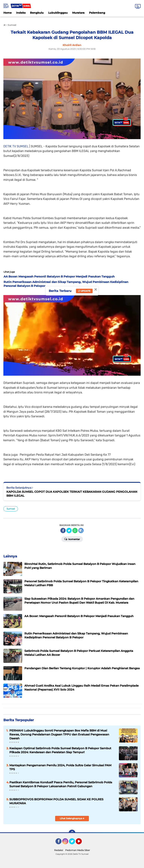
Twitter (74, 843)
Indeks (21, 13)
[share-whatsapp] (75, 530)
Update (84, 291)
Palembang (97, 13)
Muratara (78, 13)
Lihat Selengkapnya (72, 818)
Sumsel (11, 509)
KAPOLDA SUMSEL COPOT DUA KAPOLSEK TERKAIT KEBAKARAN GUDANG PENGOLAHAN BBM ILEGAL (72, 494)
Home (7, 13)
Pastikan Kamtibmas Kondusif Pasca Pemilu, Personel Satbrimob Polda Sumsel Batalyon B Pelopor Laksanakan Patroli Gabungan (61, 784)
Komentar (72, 539)
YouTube (81, 843)
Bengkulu (37, 13)
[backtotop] (72, 833)
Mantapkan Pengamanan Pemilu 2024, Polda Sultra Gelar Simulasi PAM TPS (60, 767)
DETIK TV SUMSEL (16, 146)
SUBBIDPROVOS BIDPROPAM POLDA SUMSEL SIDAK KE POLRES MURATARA (56, 801)
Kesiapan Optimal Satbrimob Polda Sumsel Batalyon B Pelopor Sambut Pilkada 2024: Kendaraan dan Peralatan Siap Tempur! (60, 750)
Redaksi (59, 850)
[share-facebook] (63, 530)
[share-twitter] (69, 530)
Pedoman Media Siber (78, 850)
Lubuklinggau (58, 13)
